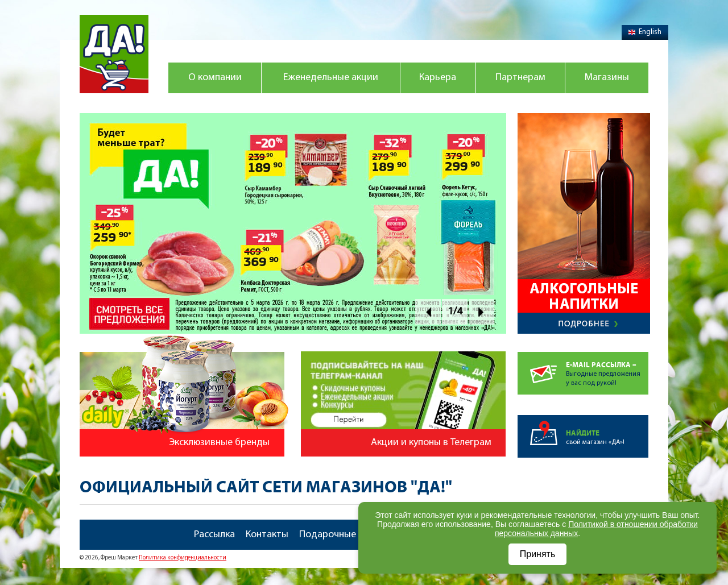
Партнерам (520, 78)
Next (481, 312)
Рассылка (214, 535)
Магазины (607, 78)
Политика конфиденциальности (183, 558)
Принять (538, 554)
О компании (215, 78)
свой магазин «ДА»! (607, 430)
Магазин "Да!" (114, 54)
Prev (428, 312)
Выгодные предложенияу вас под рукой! (607, 369)
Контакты (267, 535)
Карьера (438, 78)
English (645, 32)
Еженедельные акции (331, 78)
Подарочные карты (342, 535)
